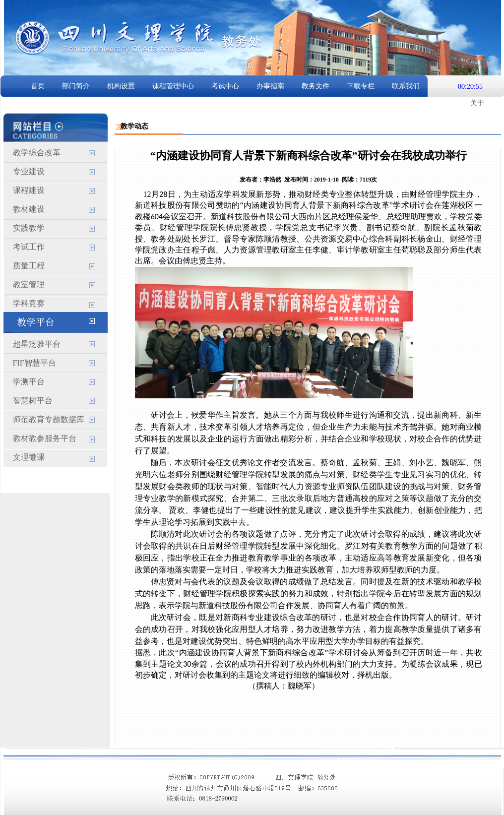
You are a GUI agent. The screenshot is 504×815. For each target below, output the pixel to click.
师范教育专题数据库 (49, 419)
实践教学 (29, 228)
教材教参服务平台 (45, 438)
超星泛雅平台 (37, 344)
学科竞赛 (29, 303)
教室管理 (29, 284)
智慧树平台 (33, 401)
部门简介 (76, 86)
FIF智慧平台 (34, 363)
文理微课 (29, 457)
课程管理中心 (173, 86)
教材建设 (29, 209)
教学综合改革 (37, 153)
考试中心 (225, 86)
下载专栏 (361, 86)
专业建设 (29, 171)
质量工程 (29, 266)
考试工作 (29, 247)
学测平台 (29, 382)
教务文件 (315, 86)
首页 (38, 86)
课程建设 (29, 190)
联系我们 (406, 86)
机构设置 (121, 86)
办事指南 (270, 86)
